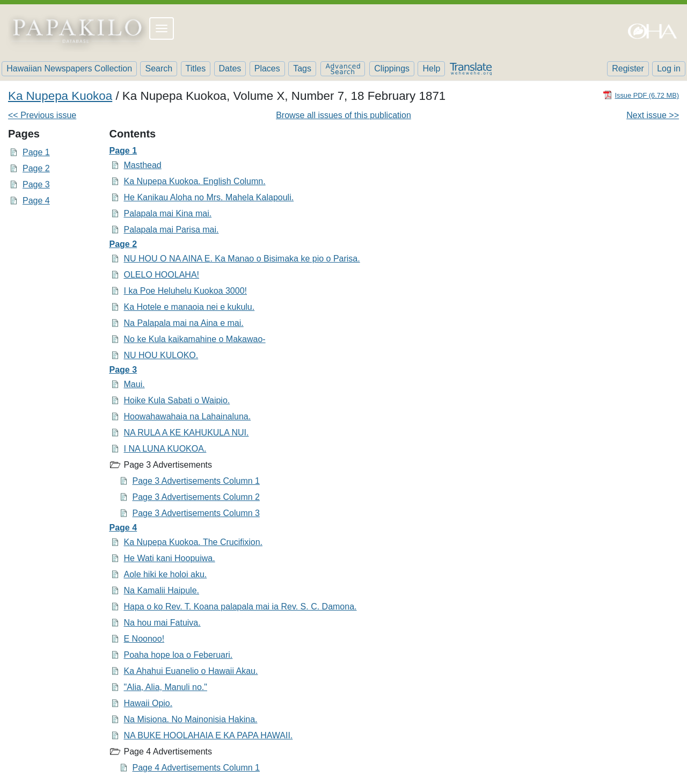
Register (628, 68)
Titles (196, 68)
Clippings (392, 68)
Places (267, 68)
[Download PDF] (641, 95)
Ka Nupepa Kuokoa (60, 96)
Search (159, 68)
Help (431, 68)
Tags (302, 68)
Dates (230, 68)
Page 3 (36, 184)
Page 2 (36, 168)
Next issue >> (653, 115)
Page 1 (36, 152)
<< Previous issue (42, 115)
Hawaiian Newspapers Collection (69, 68)
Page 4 (36, 201)
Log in (669, 68)
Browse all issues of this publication (343, 115)
